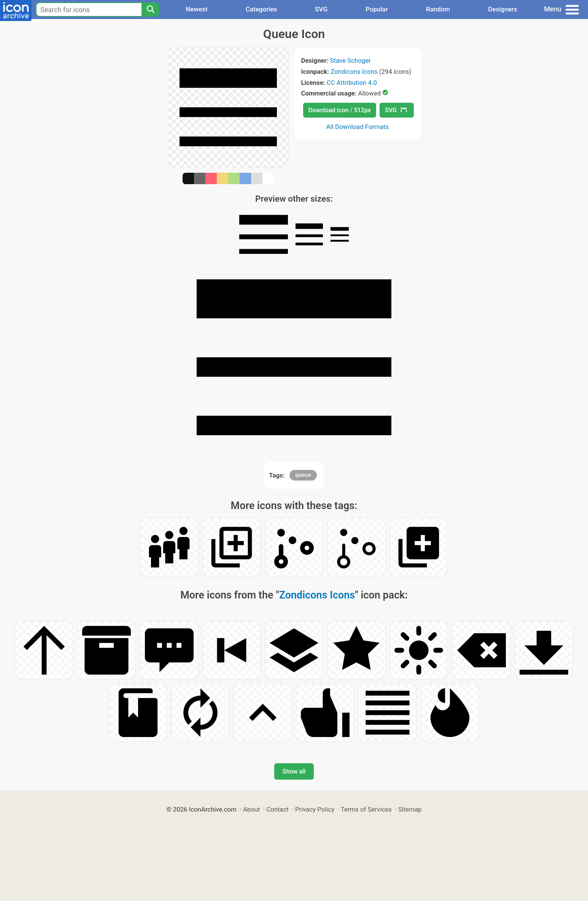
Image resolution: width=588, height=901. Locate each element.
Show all (294, 771)
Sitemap (410, 809)
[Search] (150, 10)
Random (438, 9)
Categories (261, 9)
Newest (196, 9)
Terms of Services (366, 809)
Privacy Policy (315, 809)
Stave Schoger (350, 60)
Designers (502, 9)
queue (303, 475)
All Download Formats (358, 127)
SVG (321, 9)
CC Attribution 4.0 (352, 83)
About (252, 809)
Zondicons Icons (354, 72)
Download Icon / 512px (340, 110)
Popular (377, 9)
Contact (277, 809)
